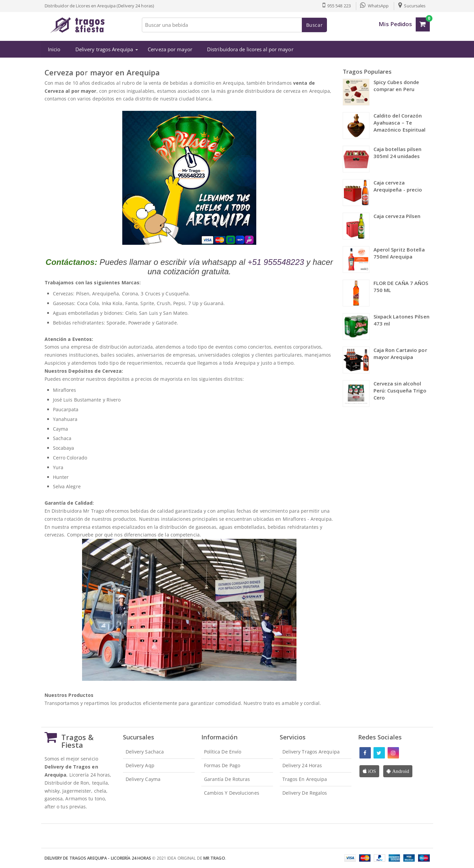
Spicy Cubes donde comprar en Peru (396, 86)
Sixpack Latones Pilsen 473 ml (401, 320)
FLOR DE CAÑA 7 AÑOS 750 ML (401, 286)
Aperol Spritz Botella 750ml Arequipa (399, 253)
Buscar (315, 25)
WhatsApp (374, 6)
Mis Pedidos (395, 24)
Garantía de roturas (227, 779)
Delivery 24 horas (302, 765)
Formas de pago (222, 765)
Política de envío (223, 752)
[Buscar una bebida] (234, 25)
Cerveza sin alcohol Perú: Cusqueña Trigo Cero (400, 390)
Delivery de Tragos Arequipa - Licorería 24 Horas (98, 858)
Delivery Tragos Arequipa (311, 752)
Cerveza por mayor (170, 49)
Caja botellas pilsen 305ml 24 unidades (398, 153)
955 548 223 (336, 6)
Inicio (54, 49)
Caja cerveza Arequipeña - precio (398, 186)
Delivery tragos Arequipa (104, 49)
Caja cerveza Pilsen (397, 216)
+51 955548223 (276, 262)
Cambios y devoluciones (232, 792)
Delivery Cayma (143, 779)
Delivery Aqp (140, 765)
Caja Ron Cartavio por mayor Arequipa (400, 353)
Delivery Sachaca (145, 752)
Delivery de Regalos (305, 792)
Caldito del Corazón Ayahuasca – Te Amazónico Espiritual (400, 123)
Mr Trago (214, 858)
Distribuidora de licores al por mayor (250, 49)
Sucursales (412, 6)
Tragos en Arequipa (305, 779)
